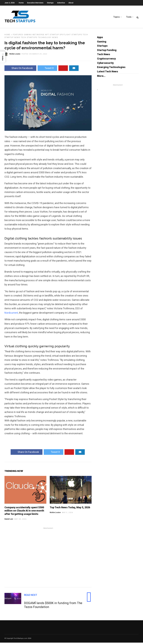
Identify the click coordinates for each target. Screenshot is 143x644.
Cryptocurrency (106, 60)
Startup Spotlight (60, 36)
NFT (47, 36)
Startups (50, 3)
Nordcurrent (11, 314)
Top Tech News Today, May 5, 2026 (70, 509)
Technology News (48, 39)
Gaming (28, 36)
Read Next (31, 596)
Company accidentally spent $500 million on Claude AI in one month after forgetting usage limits (24, 512)
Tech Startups (29, 39)
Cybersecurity (105, 64)
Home (21, 3)
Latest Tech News (108, 73)
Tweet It (47, 69)
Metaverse (39, 36)
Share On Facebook (20, 69)
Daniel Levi (9, 520)
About (71, 3)
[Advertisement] (48, 558)
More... (101, 77)
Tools (129, 17)
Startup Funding (107, 51)
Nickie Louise (55, 514)
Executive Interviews (35, 3)
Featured (18, 36)
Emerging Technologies (111, 68)
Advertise (61, 3)
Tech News (104, 56)
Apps (100, 39)
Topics (116, 17)
